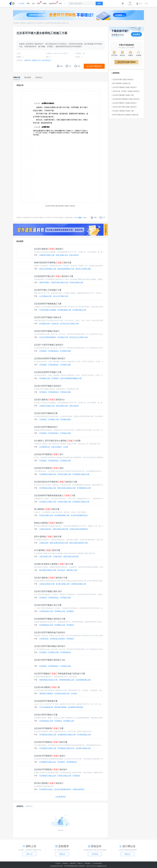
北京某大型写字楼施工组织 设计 (48, 591)
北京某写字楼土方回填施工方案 (48, 290)
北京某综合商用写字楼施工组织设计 (50, 358)
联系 (80, 218)
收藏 (94, 218)
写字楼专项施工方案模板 (48, 310)
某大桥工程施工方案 (46, 515)
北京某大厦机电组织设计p (49, 400)
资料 (28, 3)
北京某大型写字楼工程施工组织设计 (124, 107)
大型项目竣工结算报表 (57, 639)
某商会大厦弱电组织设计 (49, 523)
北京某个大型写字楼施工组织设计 (49, 345)
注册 (145, 3)
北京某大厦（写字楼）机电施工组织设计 (125, 91)
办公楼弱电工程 (45, 447)
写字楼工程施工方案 (76, 282)
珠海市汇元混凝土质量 (83, 269)
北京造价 (74, 693)
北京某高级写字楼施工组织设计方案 (50, 619)
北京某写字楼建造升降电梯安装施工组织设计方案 (60, 674)
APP (60, 3)
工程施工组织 (44, 543)
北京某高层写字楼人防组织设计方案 (54, 276)
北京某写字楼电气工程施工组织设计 (124, 103)
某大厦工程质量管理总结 (79, 515)
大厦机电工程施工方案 (47, 255)
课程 (39, 3)
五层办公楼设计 (57, 447)
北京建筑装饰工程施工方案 (67, 734)
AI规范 (45, 3)
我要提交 (62, 854)
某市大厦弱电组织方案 (48, 537)
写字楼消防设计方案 (84, 488)
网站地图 (88, 863)
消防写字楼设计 (45, 282)
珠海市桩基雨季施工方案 (66, 269)
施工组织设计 (40, 23)
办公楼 (66, 447)
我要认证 (128, 854)
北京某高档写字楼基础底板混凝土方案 (55, 495)
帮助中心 (80, 863)
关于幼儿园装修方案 (46, 707)
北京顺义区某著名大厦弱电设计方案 (54, 564)
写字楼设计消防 (66, 351)
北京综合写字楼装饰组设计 (50, 756)
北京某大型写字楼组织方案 (46, 413)
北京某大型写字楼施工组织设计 (48, 386)
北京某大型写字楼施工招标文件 (48, 317)
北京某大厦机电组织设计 (49, 249)
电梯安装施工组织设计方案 (48, 680)
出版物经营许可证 (102, 866)
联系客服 (95, 854)
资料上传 (29, 854)
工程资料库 (16, 23)
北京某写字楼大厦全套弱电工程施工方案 (57, 23)
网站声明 (73, 863)
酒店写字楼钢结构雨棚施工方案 (71, 378)
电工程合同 (61, 570)
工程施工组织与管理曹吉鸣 (78, 529)
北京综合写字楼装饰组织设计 (51, 769)
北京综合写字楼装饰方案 (49, 728)
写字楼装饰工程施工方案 (48, 488)
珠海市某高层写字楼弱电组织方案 (53, 263)
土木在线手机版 (97, 863)
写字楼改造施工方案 (79, 310)
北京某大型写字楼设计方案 (46, 715)
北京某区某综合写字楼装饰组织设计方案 (56, 482)
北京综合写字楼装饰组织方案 (51, 742)
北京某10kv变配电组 (47, 687)
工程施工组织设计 (45, 529)
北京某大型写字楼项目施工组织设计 (50, 632)
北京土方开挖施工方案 (60, 296)
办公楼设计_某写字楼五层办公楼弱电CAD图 (57, 441)
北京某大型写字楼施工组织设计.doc (50, 660)
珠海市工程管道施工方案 (48, 269)
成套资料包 (53, 3)
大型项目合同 (44, 639)
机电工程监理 (74, 255)
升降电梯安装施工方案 (67, 680)
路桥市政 (23, 23)
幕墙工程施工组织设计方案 (59, 543)
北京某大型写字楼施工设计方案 (48, 605)
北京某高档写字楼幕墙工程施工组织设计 (125, 99)
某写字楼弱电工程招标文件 (121, 83)
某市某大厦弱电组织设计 (49, 783)
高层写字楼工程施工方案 (60, 282)
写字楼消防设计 (54, 351)
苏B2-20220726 (91, 866)
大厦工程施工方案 (45, 556)
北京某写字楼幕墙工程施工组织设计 (124, 87)
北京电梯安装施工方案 (83, 680)
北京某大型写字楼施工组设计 (47, 331)
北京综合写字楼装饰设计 (49, 454)
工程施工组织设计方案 (47, 584)
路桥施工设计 (31, 23)
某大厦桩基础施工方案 (62, 515)
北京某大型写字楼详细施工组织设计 (50, 646)
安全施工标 (55, 323)
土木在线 (21, 3)
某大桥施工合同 (45, 323)
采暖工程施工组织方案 (60, 529)
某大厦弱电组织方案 (47, 509)
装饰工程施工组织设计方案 (67, 488)
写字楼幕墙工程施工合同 (66, 748)
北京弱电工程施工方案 (62, 693)
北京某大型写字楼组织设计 (46, 427)
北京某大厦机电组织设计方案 (51, 578)
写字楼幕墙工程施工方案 (81, 474)
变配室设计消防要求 (46, 693)
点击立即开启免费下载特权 (126, 62)
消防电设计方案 (72, 570)
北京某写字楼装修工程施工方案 (122, 95)
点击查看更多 (61, 797)
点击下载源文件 (96, 66)
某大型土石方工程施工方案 (69, 323)
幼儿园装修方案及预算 (75, 707)
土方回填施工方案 (45, 296)
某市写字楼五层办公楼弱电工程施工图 (125, 115)
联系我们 (65, 863)
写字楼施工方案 (45, 378)
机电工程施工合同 (62, 255)
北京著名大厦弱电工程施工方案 (122, 111)
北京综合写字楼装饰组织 (49, 468)
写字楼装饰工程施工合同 (48, 474)
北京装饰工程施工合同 (83, 748)
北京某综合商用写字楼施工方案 (48, 372)
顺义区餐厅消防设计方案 (48, 570)
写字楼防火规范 (66, 419)
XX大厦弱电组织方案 (47, 550)
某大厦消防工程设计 (46, 789)
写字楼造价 (43, 351)
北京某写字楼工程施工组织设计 (122, 79)
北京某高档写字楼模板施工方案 (48, 304)
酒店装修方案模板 (60, 707)
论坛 (33, 3)
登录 (139, 3)
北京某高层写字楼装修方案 (46, 701)
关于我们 (58, 863)
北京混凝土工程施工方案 (48, 502)
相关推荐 (20, 241)
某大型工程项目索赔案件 (48, 337)
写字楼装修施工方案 (64, 310)
